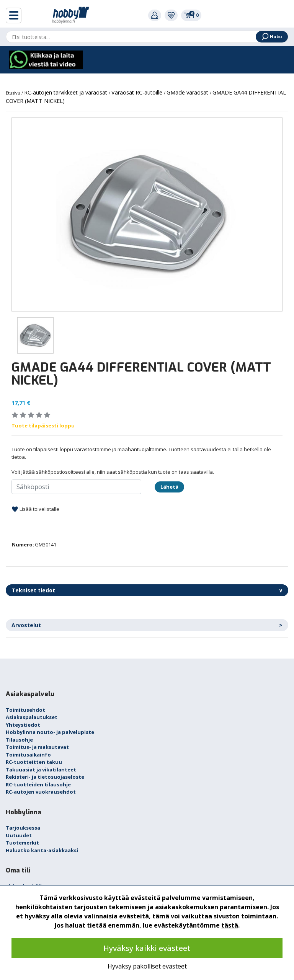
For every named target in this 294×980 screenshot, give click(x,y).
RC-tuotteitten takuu (34, 762)
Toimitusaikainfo (28, 755)
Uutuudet (19, 835)
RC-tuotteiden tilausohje (38, 784)
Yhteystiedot (23, 725)
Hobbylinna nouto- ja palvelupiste (50, 732)
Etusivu (14, 93)
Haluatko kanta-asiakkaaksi (42, 850)
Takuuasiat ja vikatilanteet (41, 770)
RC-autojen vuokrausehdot (41, 792)
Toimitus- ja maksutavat (37, 747)
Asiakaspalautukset (32, 717)
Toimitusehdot (25, 710)
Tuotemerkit (22, 843)
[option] (147, 214)
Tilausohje (19, 740)
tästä (230, 925)
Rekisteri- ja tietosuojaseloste (45, 777)
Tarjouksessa (23, 828)
